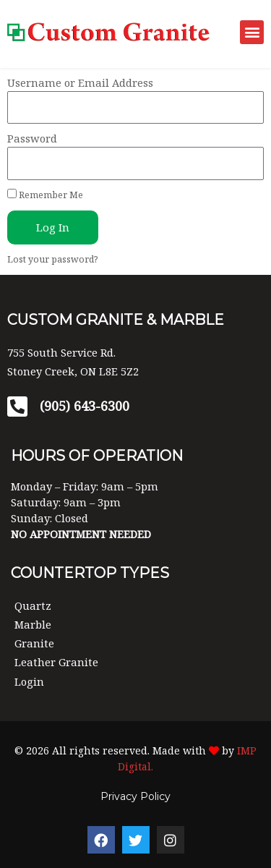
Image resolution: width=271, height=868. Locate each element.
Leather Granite (56, 662)
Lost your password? (53, 259)
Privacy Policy (135, 796)
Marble (33, 624)
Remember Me (45, 195)
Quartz (33, 605)
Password (32, 138)
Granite (34, 643)
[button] (252, 32)
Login (29, 681)
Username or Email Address (80, 82)
